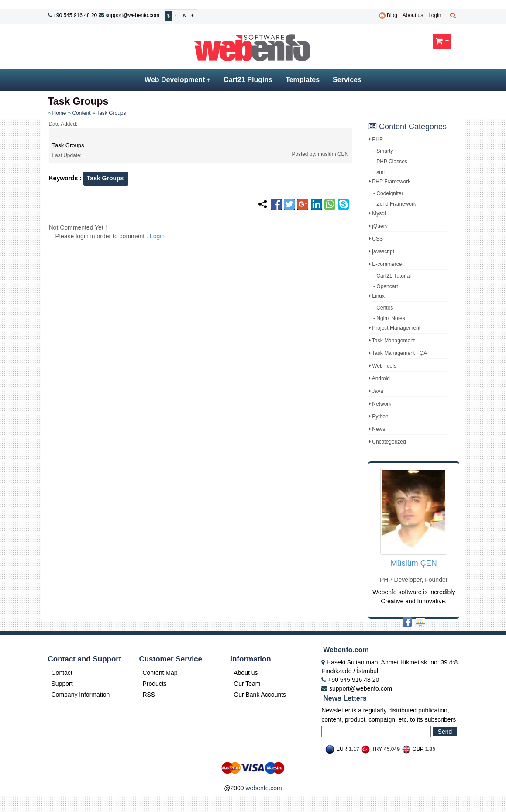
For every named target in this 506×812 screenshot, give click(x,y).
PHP (376, 139)
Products (154, 684)
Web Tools (383, 366)
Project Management (395, 328)
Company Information (81, 695)
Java (376, 391)
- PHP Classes (390, 162)
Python (379, 416)
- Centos (383, 308)
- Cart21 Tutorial (392, 276)
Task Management (392, 341)
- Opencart (386, 286)
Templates (303, 80)
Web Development (177, 80)
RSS (149, 695)
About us (413, 15)
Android (379, 378)
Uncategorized (387, 442)
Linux (377, 296)
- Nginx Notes (389, 318)
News (377, 429)
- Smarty (383, 151)
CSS (376, 239)
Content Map (160, 673)
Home (59, 113)
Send (445, 732)
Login (435, 15)
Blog (388, 15)
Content (81, 113)
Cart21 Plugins (248, 80)
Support (62, 684)
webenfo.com (263, 788)
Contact (62, 673)
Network (380, 404)
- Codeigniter (388, 193)
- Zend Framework (395, 204)
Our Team (247, 684)
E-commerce (385, 264)
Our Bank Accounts (260, 695)
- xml (379, 172)
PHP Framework (390, 182)
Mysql (377, 213)
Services (347, 80)
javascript (382, 251)
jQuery (378, 226)
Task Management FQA (398, 353)
